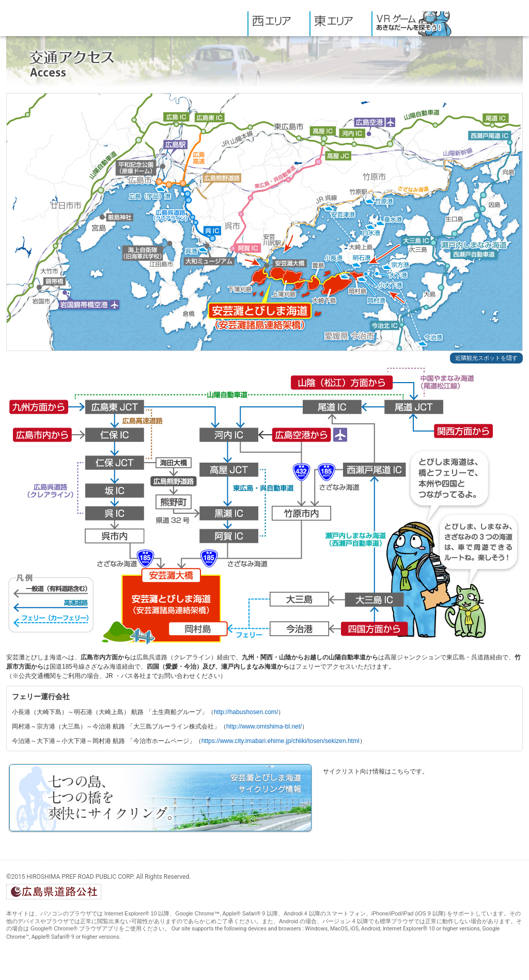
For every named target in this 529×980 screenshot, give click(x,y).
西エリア (278, 24)
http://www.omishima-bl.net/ (264, 726)
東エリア (340, 24)
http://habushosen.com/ (246, 712)
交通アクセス (489, 24)
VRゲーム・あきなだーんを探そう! (414, 24)
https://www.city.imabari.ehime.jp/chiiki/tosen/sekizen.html (281, 741)
